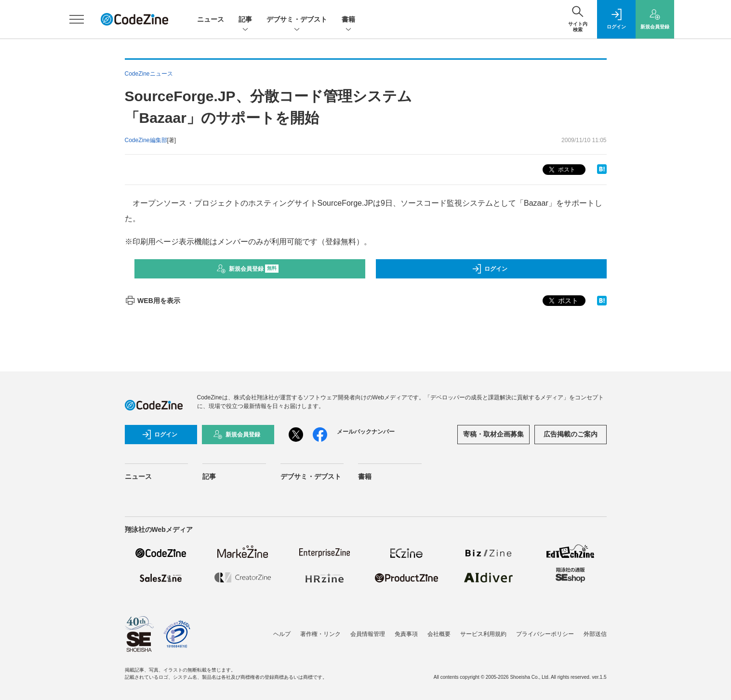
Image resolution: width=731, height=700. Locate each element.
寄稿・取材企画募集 (493, 434)
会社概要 (439, 634)
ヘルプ (282, 634)
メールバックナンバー (366, 432)
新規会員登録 (247, 269)
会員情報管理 (368, 634)
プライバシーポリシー (545, 634)
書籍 (348, 20)
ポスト (561, 170)
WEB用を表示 (153, 301)
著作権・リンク (320, 634)
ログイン (490, 269)
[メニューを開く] (77, 19)
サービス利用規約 (483, 634)
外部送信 (595, 634)
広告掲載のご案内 (571, 434)
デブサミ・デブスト (297, 20)
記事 (245, 20)
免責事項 (406, 634)
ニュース (211, 19)
